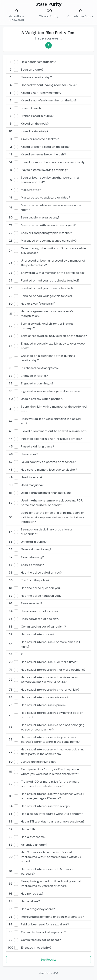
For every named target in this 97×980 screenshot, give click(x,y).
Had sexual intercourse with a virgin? (40, 806)
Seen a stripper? (26, 565)
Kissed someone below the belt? (37, 154)
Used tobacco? (25, 477)
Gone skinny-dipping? (30, 549)
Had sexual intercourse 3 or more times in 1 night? (44, 644)
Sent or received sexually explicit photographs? (47, 336)
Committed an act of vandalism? (37, 627)
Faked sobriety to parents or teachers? (42, 462)
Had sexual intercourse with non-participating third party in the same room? (46, 752)
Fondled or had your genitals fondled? (41, 296)
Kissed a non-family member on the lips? (42, 100)
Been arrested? (25, 603)
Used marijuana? (26, 485)
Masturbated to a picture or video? (39, 198)
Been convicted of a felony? (34, 619)
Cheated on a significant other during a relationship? (42, 358)
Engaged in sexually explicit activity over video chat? (46, 346)
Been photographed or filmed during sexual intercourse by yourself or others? (44, 884)
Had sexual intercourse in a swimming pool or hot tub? (45, 715)
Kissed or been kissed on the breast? (40, 147)
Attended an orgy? (28, 845)
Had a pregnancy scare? (31, 909)
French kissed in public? (31, 116)
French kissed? (25, 108)
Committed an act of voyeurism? (37, 932)
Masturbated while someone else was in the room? (45, 207)
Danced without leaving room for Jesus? (42, 85)
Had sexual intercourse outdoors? (38, 697)
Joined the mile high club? (32, 762)
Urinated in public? (27, 542)
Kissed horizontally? (28, 131)
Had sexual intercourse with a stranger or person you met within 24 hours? (43, 680)
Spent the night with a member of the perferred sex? (47, 409)
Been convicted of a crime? (33, 611)
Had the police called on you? (35, 573)
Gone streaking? (26, 557)
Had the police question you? (35, 588)
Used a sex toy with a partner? (36, 399)
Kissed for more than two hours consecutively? (47, 162)
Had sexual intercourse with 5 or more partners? (41, 871)
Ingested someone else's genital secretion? (44, 391)
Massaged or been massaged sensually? (42, 241)
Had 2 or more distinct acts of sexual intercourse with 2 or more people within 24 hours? (45, 857)
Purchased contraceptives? (34, 368)
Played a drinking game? (31, 447)
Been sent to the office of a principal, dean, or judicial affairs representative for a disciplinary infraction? (46, 517)
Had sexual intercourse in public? (37, 705)
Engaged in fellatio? (28, 376)
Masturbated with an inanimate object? (42, 225)
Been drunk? (23, 454)
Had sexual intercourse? (31, 634)
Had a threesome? (27, 837)
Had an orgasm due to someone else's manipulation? (41, 314)
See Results (48, 960)
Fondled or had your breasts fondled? (41, 288)
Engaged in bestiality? (30, 948)
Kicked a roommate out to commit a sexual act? (48, 431)
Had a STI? (22, 829)
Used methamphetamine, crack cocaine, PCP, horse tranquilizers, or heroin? (45, 503)
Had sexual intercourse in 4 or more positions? (47, 670)
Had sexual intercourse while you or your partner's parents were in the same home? (44, 739)
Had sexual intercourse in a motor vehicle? (44, 690)
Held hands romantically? (32, 62)
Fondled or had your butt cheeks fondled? (44, 281)
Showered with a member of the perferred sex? (47, 273)
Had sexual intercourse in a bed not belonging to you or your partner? (46, 727)
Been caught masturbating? (34, 218)
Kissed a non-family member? (35, 93)
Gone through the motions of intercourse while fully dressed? (47, 251)
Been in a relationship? (30, 77)
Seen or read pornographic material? (40, 233)
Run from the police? (29, 580)
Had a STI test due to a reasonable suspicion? (46, 822)
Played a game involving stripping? (38, 170)
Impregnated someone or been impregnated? (46, 917)
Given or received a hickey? (33, 139)
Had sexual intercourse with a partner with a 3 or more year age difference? (46, 796)
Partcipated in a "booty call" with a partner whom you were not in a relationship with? (44, 772)
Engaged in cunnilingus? (31, 383)
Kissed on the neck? (28, 124)
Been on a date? (26, 70)
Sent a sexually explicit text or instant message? (40, 326)
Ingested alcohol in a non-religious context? (45, 439)
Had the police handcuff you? (35, 596)
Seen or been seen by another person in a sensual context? (43, 180)
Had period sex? (26, 894)
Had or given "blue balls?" (32, 304)
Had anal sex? (24, 901)
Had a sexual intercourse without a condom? (45, 814)
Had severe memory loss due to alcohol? (43, 470)
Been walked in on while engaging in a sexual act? (44, 421)
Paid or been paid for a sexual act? (38, 924)
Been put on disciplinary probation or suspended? (40, 532)
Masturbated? (24, 190)
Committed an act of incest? (34, 940)
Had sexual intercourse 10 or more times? (43, 662)
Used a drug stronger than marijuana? (41, 493)
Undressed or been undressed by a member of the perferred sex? (47, 263)
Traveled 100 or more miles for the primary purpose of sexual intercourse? (44, 784)
